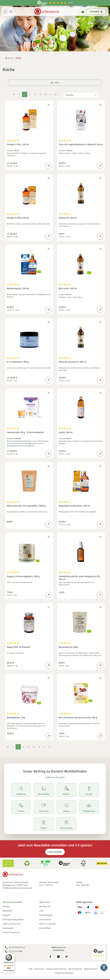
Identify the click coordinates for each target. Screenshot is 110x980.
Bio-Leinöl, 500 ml (68, 289)
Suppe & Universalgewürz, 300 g (23, 577)
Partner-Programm (11, 932)
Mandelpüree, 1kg (16, 718)
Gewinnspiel (8, 928)
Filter (55, 83)
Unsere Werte (45, 920)
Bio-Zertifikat (45, 928)
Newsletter (7, 911)
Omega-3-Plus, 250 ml (18, 145)
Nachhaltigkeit (46, 915)
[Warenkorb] (83, 11)
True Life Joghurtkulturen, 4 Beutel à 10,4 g (81, 145)
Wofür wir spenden (48, 924)
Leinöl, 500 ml (66, 433)
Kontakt (6, 907)
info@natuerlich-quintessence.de (17, 888)
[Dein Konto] (96, 11)
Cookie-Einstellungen (64, 973)
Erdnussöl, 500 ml (68, 218)
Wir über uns (45, 907)
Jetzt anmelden (55, 852)
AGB (30, 969)
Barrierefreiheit (75, 969)
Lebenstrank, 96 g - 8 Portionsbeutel (25, 433)
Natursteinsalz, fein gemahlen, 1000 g (26, 506)
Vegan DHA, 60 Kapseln (18, 647)
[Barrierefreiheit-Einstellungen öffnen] (104, 967)
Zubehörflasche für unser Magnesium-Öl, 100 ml (79, 578)
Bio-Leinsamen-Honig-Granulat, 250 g (78, 718)
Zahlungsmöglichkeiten (13, 920)
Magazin (6, 915)
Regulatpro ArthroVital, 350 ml (74, 506)
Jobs (41, 911)
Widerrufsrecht (91, 969)
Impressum (39, 969)
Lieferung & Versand (12, 924)
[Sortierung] (81, 95)
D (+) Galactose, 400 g (18, 362)
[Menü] (6, 12)
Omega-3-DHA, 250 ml (18, 218)
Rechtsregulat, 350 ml (18, 289)
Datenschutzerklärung (56, 969)
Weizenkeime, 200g (68, 647)
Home (9, 58)
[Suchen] (11, 11)
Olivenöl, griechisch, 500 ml (73, 362)
